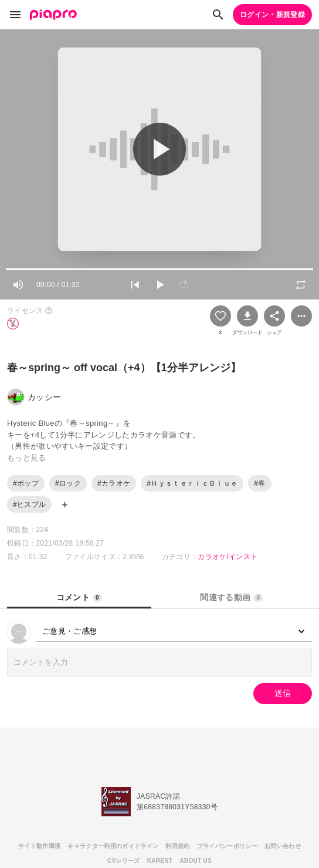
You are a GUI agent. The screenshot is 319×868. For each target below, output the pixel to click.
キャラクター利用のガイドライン (113, 846)
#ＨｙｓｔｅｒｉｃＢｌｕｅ (192, 483)
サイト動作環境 (39, 846)
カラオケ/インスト (228, 557)
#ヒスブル (29, 504)
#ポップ (26, 483)
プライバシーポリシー (227, 846)
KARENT (160, 861)
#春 (259, 483)
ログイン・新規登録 (272, 15)
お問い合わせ (283, 846)
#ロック (68, 483)
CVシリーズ (124, 861)
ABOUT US (196, 861)
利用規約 (177, 846)
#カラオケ (114, 483)
